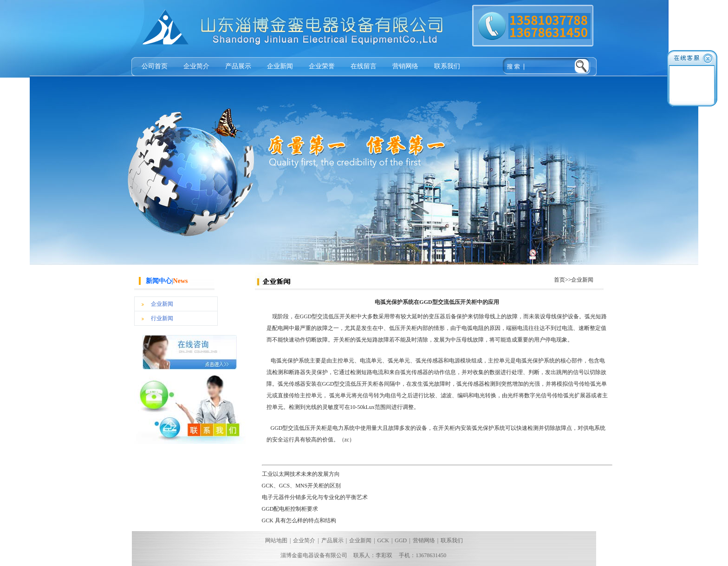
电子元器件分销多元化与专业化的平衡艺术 (315, 497)
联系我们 (447, 66)
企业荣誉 (322, 66)
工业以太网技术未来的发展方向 (301, 474)
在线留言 (364, 66)
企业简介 (196, 66)
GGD (401, 540)
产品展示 (238, 66)
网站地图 (276, 540)
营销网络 (405, 66)
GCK (383, 540)
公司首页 (155, 66)
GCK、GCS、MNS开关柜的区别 (302, 486)
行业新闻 (162, 318)
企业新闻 (280, 66)
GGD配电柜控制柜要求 (290, 509)
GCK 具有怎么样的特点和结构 (299, 520)
